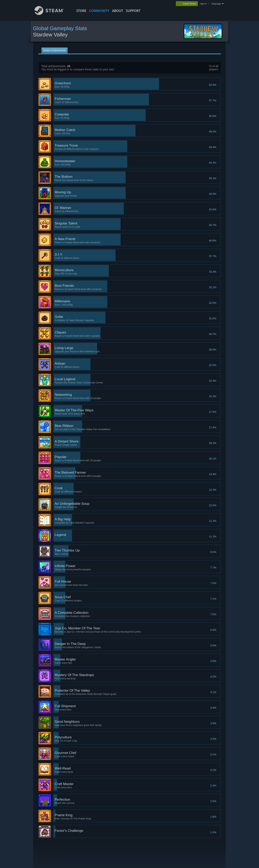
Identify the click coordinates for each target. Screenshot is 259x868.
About (118, 11)
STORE (81, 11)
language (216, 4)
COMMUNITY (99, 11)
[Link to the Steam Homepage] (52, 14)
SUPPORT (133, 11)
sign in (203, 4)
